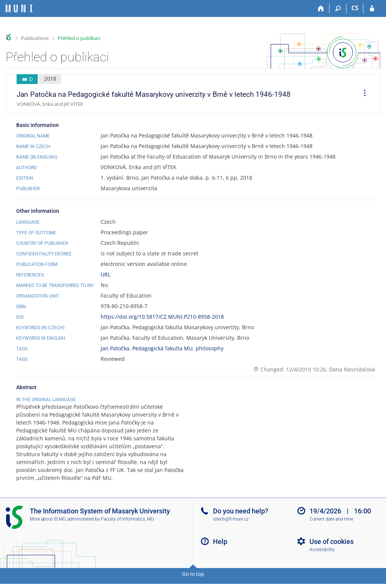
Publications (35, 38)
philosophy (210, 348)
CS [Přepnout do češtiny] (355, 8)
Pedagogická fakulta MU (162, 348)
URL (106, 274)
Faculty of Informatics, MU (127, 527)
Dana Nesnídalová (352, 369)
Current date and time (331, 527)
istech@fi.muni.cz (231, 527)
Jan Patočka (115, 348)
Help (220, 549)
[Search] (338, 9)
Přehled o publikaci (79, 38)
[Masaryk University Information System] (19, 8)
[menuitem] (362, 94)
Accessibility (322, 557)
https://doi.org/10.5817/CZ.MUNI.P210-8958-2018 (162, 317)
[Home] (321, 9)
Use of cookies (332, 549)
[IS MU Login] (372, 9)
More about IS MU (48, 527)
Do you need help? (241, 519)
